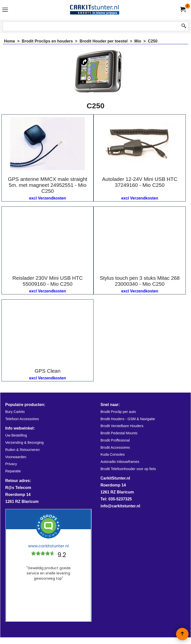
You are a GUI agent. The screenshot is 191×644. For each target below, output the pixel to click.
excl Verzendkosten (48, 198)
